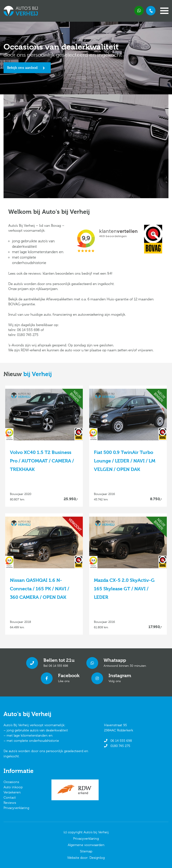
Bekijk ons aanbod (22, 68)
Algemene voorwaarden (86, 845)
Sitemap (86, 851)
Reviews (10, 803)
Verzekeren (12, 792)
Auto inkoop (13, 787)
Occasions (11, 782)
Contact (10, 797)
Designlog (97, 858)
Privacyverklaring (16, 808)
